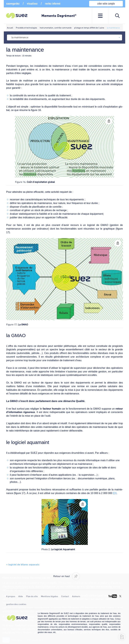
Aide (21, 596)
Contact (65, 596)
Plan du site (32, 596)
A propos (11, 596)
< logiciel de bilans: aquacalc (23, 564)
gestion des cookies (16, 604)
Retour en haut (61, 576)
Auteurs (76, 596)
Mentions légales (49, 596)
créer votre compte (106, 3)
